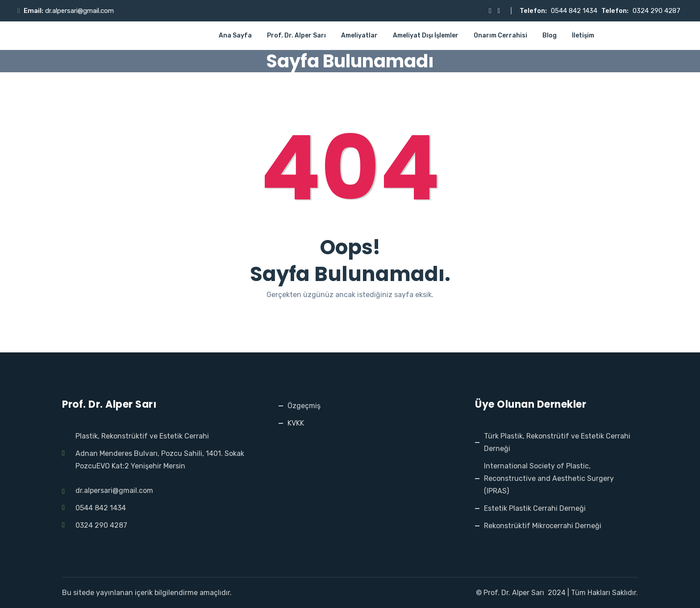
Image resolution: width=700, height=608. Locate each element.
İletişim (583, 35)
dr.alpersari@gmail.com (79, 11)
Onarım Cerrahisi (500, 35)
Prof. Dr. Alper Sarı (296, 35)
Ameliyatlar (359, 35)
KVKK (296, 423)
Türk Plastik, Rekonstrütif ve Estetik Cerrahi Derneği (557, 442)
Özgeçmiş (304, 406)
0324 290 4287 (656, 11)
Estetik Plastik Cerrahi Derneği (535, 508)
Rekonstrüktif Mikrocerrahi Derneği (543, 526)
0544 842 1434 (574, 11)
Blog (550, 35)
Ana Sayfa (235, 35)
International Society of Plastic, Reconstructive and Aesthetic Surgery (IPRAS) (549, 478)
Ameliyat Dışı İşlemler (426, 35)
